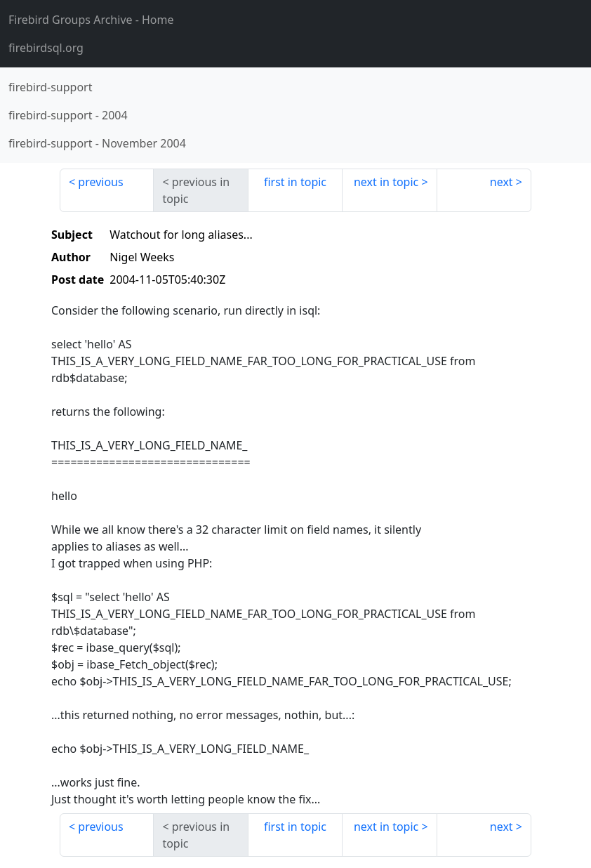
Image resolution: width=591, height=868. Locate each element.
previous (100, 182)
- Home (91, 20)
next (502, 182)
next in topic (386, 182)
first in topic (295, 182)
